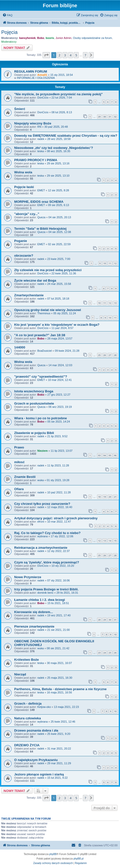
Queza (41, 217)
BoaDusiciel (45, 351)
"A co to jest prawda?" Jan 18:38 (40, 335)
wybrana (43, 536)
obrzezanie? (24, 256)
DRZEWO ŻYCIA (27, 745)
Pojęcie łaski (24, 187)
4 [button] (71, 55)
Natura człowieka (28, 718)
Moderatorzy (9, 42)
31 (110, 117)
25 (99, 355)
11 (110, 263)
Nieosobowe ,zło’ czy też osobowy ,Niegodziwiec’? (54, 148)
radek (41, 139)
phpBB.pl (79, 859)
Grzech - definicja (28, 704)
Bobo (41, 38)
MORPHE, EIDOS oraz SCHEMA (39, 202)
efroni (41, 522)
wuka (41, 480)
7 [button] (85, 55)
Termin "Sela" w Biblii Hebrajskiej (40, 229)
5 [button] (76, 55)
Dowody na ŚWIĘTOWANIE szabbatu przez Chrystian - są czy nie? (66, 136)
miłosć (19, 462)
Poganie (21, 241)
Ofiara (19, 489)
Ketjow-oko (44, 707)
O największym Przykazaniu (36, 760)
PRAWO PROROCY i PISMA (36, 160)
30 (105, 117)
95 (110, 455)
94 (105, 455)
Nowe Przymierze (28, 577)
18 (99, 497)
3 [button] (65, 55)
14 (110, 541)
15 (115, 541)
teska (41, 151)
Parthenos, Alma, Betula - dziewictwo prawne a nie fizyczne (60, 689)
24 (105, 653)
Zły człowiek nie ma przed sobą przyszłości (48, 270)
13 (115, 303)
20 (110, 497)
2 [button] (59, 55)
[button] (46, 55)
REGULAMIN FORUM (31, 71)
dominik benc (45, 593)
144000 (20, 347)
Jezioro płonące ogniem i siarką (39, 774)
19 (105, 497)
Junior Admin (63, 38)
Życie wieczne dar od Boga (35, 280)
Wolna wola (23, 172)
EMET (41, 190)
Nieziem (43, 451)
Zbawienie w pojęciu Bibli (34, 433)
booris (50, 38)
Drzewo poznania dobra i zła (36, 730)
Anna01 (42, 75)
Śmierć (20, 109)
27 (110, 355)
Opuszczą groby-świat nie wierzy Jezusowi (48, 310)
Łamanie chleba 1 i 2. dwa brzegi (40, 600)
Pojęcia (9, 32)
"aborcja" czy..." (27, 214)
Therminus (44, 313)
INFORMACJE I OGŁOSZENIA (36, 78)
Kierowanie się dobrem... (33, 612)
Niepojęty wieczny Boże (33, 123)
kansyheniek (27, 38)
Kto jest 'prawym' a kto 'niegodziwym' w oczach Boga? (57, 325)
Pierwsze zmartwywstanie (34, 626)
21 (115, 497)
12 (115, 263)
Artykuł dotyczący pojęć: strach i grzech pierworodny (56, 518)
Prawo (19, 447)
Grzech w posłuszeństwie (34, 403)
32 (115, 117)
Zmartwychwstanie (29, 295)
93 (99, 455)
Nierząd (20, 674)
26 (105, 355)
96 (115, 455)
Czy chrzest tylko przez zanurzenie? (42, 504)
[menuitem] (7, 15)
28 (115, 355)
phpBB (53, 854)
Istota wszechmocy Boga (34, 391)
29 (99, 117)
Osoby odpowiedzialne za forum (92, 38)
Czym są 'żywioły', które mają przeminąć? (47, 562)
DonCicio (43, 98)
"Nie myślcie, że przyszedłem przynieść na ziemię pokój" (59, 94)
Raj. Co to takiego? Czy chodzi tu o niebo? (47, 533)
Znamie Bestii (25, 477)
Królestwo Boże (27, 660)
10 (105, 263)
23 (99, 653)
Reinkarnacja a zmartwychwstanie (41, 548)
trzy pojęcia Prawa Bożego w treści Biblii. (46, 589)
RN (39, 127)
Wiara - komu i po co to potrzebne (41, 418)
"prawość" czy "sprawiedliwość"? (41, 377)
